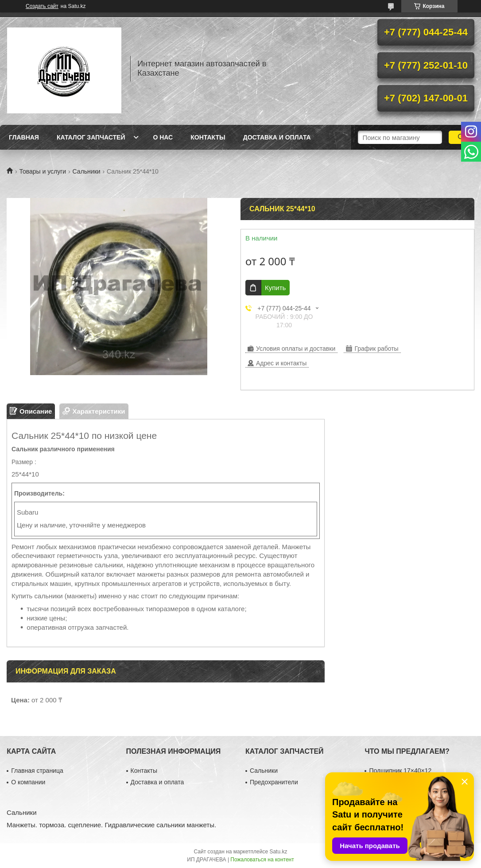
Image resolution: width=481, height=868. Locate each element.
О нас (163, 137)
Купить (275, 288)
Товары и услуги (43, 171)
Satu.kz (278, 852)
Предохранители (274, 782)
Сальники (87, 171)
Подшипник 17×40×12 (400, 771)
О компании (28, 782)
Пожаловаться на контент (262, 860)
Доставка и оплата (277, 137)
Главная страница (37, 771)
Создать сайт (42, 6)
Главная (24, 137)
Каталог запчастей (91, 137)
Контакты (208, 137)
